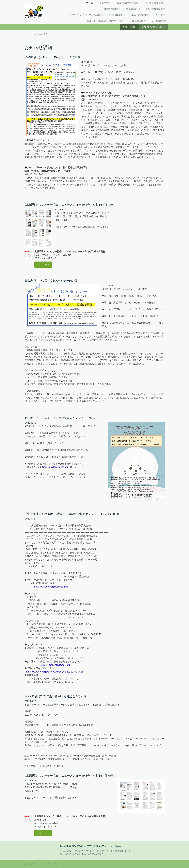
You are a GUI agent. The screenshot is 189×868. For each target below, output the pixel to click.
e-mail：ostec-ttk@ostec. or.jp (55, 665)
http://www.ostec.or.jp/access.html (51, 587)
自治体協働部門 (112, 9)
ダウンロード (43, 264)
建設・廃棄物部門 (141, 15)
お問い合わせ (159, 21)
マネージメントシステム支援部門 (86, 15)
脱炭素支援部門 (117, 15)
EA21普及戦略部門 (156, 9)
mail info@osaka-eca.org (56, 467)
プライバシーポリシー (38, 864)
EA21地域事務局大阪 (128, 3)
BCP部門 (161, 15)
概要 (26, 864)
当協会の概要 (139, 21)
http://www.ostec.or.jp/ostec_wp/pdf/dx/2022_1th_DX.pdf (55, 672)
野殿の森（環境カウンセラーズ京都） (106, 21)
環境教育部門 (133, 9)
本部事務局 (105, 3)
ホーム (89, 3)
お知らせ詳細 (130, 27)
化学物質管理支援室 (155, 3)
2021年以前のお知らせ (154, 27)
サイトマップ (54, 864)
